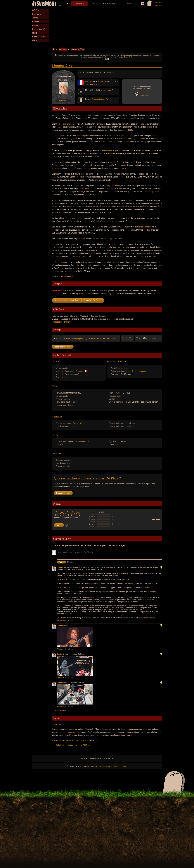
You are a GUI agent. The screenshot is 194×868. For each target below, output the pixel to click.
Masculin (65, 377)
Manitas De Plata (78, 49)
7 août (101, 81)
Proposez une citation (61, 322)
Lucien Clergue (112, 150)
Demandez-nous (63, 493)
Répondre (60, 620)
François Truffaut (144, 227)
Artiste (128, 371)
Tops (92, 4)
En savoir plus (129, 57)
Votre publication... (60, 711)
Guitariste (136, 371)
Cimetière (78, 4)
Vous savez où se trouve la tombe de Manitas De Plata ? (78, 300)
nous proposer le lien (72, 732)
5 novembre (81, 442)
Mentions (104, 766)
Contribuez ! (144, 95)
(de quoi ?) (109, 90)
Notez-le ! (63, 100)
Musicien (144, 371)
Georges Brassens (67, 124)
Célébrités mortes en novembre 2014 (71, 745)
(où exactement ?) (100, 99)
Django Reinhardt (137, 139)
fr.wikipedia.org (66, 276)
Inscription (159, 2)
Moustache (88, 189)
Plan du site (114, 766)
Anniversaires (109, 4)
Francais (89, 81)
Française (80, 371)
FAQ (96, 766)
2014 (96, 84)
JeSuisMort (44, 4)
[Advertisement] (107, 27)
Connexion (159, 5)
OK (107, 59)
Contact (124, 766)
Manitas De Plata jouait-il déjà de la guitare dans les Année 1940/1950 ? (86, 338)
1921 (106, 81)
